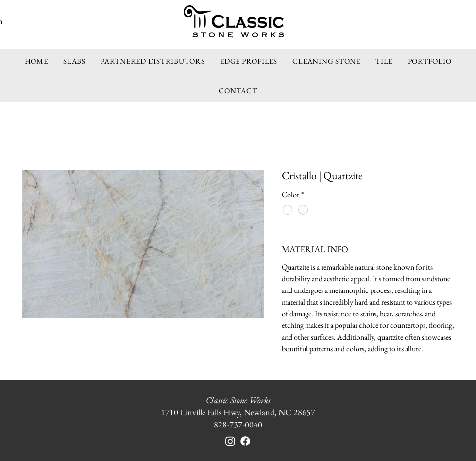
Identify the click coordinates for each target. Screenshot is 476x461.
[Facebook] (245, 441)
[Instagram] (230, 441)
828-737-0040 (238, 424)
